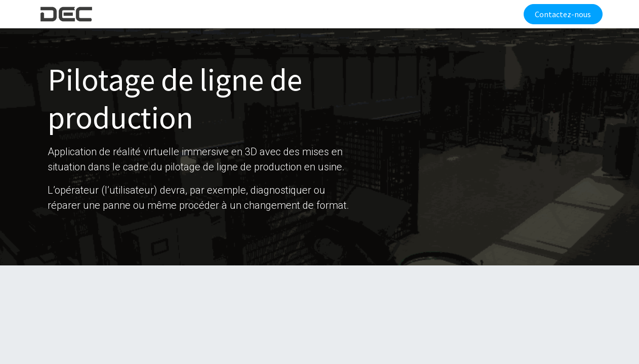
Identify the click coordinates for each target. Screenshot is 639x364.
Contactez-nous (561, 14)
